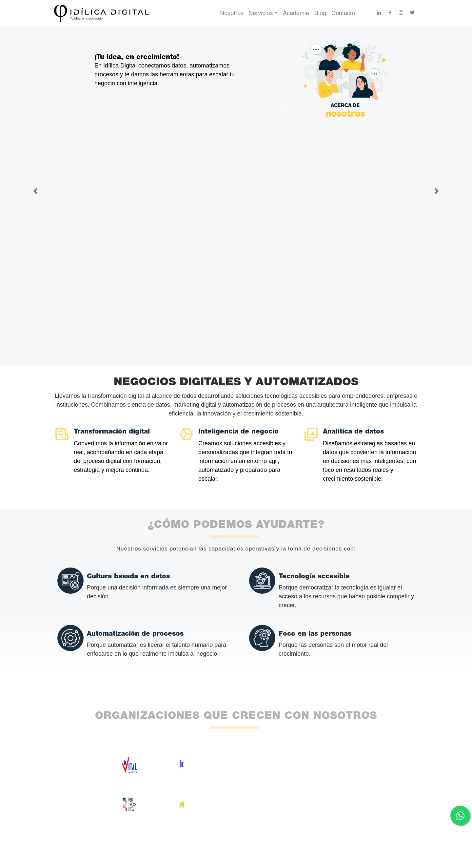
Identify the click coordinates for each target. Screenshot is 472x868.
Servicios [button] (261, 13)
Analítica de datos (353, 432)
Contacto (343, 13)
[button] (35, 191)
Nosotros (232, 13)
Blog (320, 13)
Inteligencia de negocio (238, 432)
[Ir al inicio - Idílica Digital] (133, 13)
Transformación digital (112, 432)
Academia (296, 13)
